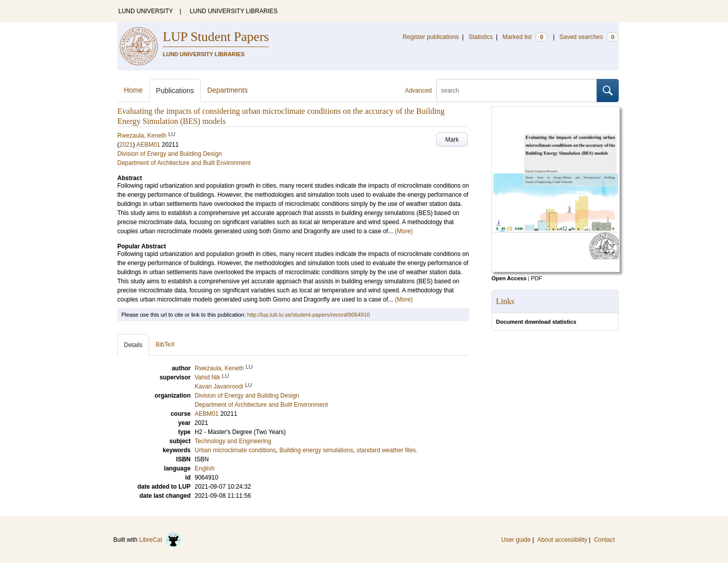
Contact (604, 540)
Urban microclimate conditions (235, 450)
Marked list (525, 37)
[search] (517, 91)
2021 (126, 145)
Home (133, 90)
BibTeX (165, 344)
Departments (227, 90)
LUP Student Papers (216, 37)
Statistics (481, 37)
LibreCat (160, 540)
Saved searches (589, 37)
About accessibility (562, 540)
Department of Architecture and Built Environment (184, 163)
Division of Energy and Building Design (170, 154)
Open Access (509, 278)
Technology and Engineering (233, 441)
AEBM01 (148, 145)
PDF (536, 278)
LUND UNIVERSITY (146, 11)
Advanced (418, 91)
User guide (516, 540)
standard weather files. (387, 450)
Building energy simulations (316, 450)
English (204, 468)
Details (133, 345)
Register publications (430, 37)
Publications (175, 91)
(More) (404, 231)
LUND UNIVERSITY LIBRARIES (234, 11)
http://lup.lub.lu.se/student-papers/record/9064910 (309, 315)
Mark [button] (452, 140)
